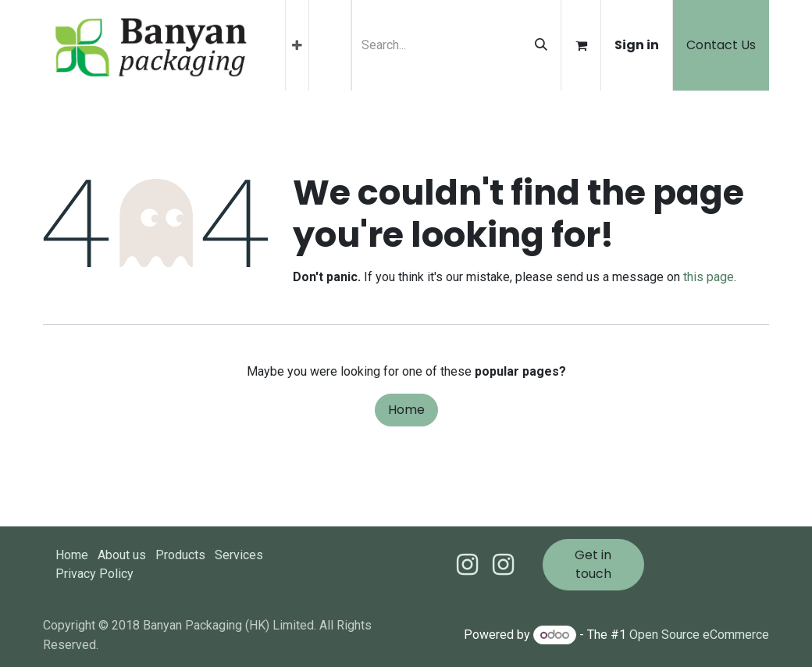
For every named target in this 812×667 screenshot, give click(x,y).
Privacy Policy (94, 574)
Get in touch (593, 564)
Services (239, 555)
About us (122, 555)
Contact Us (721, 45)
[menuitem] (297, 45)
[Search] (541, 45)
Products (180, 555)
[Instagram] (503, 565)
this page (709, 277)
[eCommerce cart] (581, 45)
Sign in (637, 45)
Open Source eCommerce (699, 635)
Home (406, 410)
